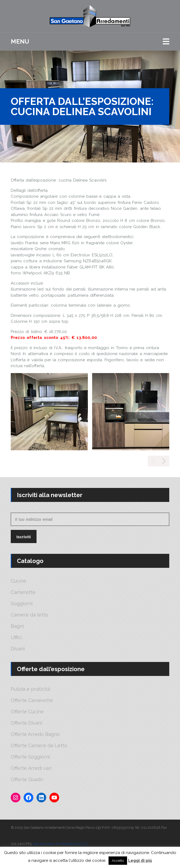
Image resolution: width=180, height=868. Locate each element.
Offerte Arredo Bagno (35, 734)
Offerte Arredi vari (31, 768)
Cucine (19, 581)
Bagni (17, 626)
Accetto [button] (118, 861)
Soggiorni (22, 604)
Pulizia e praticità (30, 689)
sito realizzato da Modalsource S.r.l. (60, 844)
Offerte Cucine (27, 712)
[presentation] (164, 461)
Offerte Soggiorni (30, 757)
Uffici (16, 637)
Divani (18, 649)
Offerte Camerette (32, 700)
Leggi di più (140, 860)
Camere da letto (29, 615)
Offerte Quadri (27, 780)
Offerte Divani (26, 723)
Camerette (23, 592)
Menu (20, 41)
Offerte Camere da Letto (39, 746)
